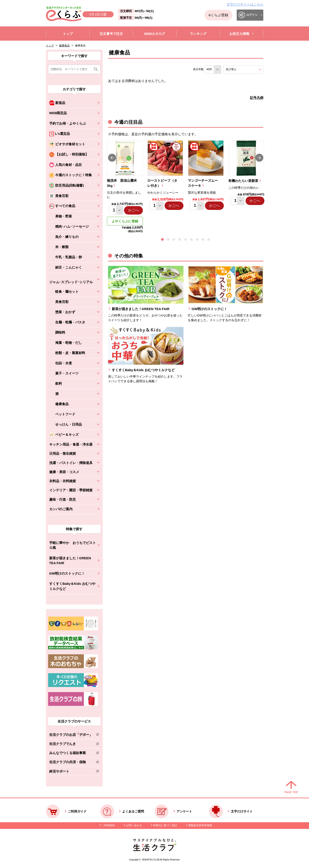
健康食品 (64, 46)
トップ (50, 46)
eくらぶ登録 (218, 15)
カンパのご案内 (61, 509)
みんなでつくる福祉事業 (71, 754)
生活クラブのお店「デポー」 (71, 736)
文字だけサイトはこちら (245, 4)
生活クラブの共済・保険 (71, 763)
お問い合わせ (134, 825)
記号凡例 (257, 98)
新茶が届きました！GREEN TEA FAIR (70, 561)
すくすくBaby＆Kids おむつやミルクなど (72, 586)
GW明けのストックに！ (67, 573)
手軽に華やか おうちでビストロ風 (73, 545)
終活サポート (71, 772)
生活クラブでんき (71, 745)
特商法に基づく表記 (165, 825)
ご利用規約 (108, 825)
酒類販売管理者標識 (200, 825)
